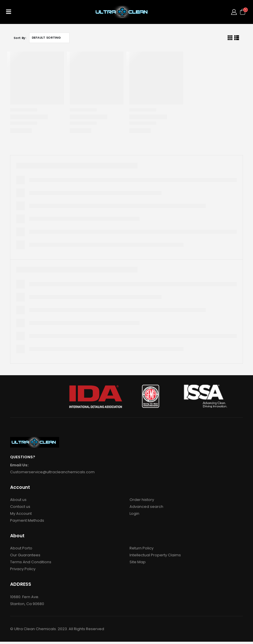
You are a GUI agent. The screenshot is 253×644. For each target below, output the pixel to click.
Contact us (20, 507)
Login (134, 513)
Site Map (138, 562)
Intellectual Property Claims (155, 555)
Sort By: (20, 38)
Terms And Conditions (31, 562)
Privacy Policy (23, 569)
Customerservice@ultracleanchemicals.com (52, 472)
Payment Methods (27, 520)
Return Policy (142, 548)
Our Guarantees (25, 555)
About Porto (21, 548)
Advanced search (146, 507)
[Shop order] (49, 38)
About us (18, 500)
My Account (21, 513)
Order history (142, 500)
